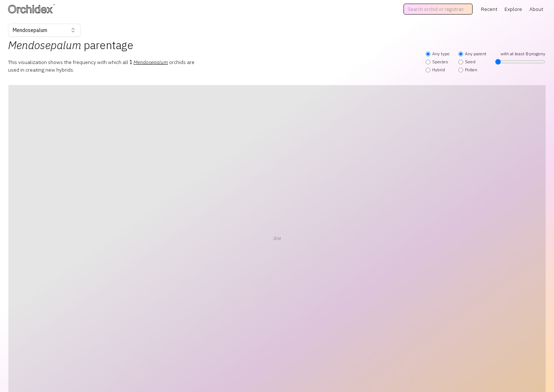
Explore (513, 9)
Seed (467, 62)
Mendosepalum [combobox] (44, 30)
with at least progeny (520, 58)
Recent (489, 9)
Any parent (472, 54)
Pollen (468, 70)
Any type (438, 54)
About (536, 9)
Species (437, 62)
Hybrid (435, 70)
